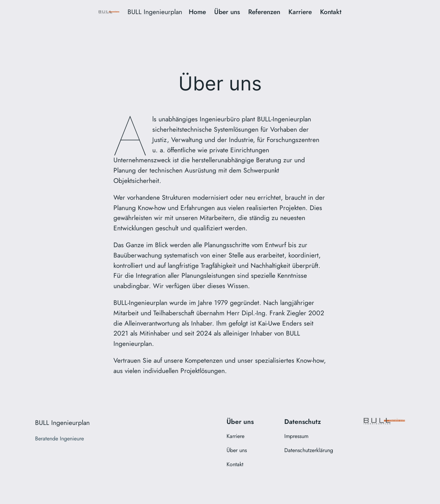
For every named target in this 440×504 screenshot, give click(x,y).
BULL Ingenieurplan (155, 12)
